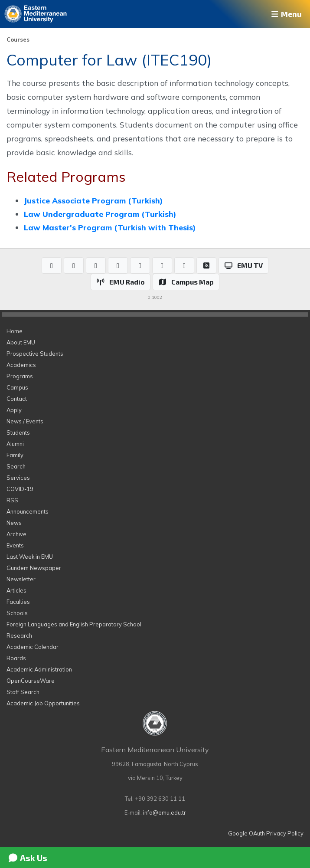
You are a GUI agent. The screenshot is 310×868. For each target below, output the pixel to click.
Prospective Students (35, 354)
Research (19, 635)
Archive (16, 534)
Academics (21, 365)
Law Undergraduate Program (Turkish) (100, 214)
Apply (14, 410)
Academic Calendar (33, 647)
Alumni (15, 444)
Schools (17, 613)
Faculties (18, 602)
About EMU (21, 342)
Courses (18, 39)
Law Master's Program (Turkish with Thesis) (110, 227)
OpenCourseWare (31, 681)
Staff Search (23, 692)
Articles (16, 590)
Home (15, 331)
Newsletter (21, 579)
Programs (20, 376)
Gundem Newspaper (34, 568)
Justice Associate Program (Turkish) (93, 200)
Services (18, 478)
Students (18, 432)
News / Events (25, 421)
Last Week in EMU (30, 557)
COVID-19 (20, 489)
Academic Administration (39, 669)
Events (15, 545)
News (14, 523)
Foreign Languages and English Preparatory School (74, 624)
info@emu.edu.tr (165, 812)
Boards (16, 658)
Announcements (28, 511)
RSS (12, 500)
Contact (17, 399)
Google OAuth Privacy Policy (266, 833)
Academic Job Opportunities (43, 703)
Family (15, 455)
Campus (17, 387)
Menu (286, 14)
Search (16, 466)
